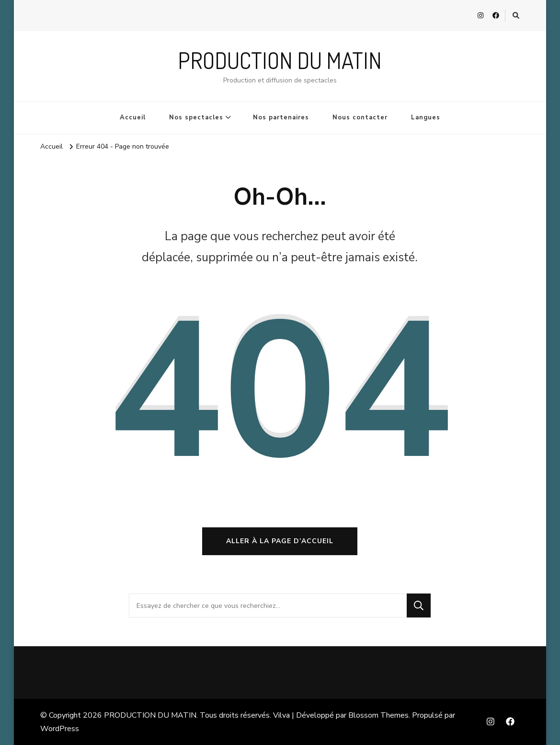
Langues (426, 117)
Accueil (133, 117)
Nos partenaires (281, 117)
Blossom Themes (378, 715)
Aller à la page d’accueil (280, 541)
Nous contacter (360, 117)
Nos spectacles (196, 117)
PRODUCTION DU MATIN (280, 60)
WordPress (60, 729)
